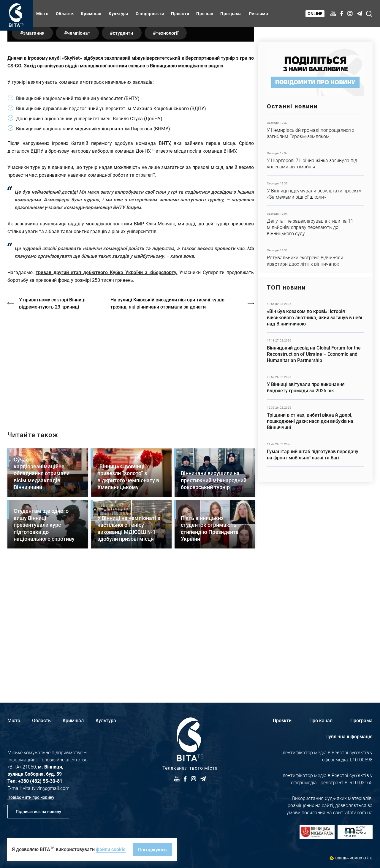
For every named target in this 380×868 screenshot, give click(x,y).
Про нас (205, 14)
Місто (42, 14)
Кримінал (91, 14)
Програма (231, 14)
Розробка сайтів (361, 858)
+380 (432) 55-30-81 (40, 781)
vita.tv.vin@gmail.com (46, 788)
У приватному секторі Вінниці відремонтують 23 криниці (53, 426)
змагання (34, 156)
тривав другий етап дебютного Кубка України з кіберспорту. (107, 395)
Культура (119, 14)
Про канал (321, 720)
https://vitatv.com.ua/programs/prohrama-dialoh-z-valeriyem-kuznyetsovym (131, 488)
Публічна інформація (349, 736)
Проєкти (180, 14)
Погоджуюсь (152, 849)
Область (65, 14)
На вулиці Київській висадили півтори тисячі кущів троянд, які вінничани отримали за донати (168, 426)
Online (315, 14)
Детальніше (315, 130)
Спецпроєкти (150, 14)
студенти (126, 156)
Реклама (259, 14)
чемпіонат (81, 156)
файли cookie (111, 849)
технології (172, 156)
